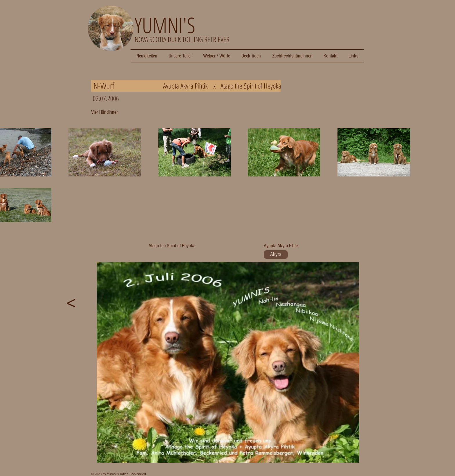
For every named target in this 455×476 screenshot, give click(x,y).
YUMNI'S (165, 25)
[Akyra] (276, 255)
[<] (71, 303)
